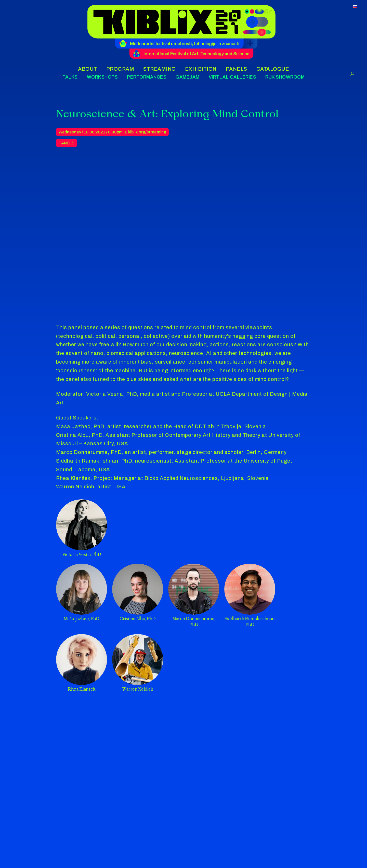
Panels (67, 143)
